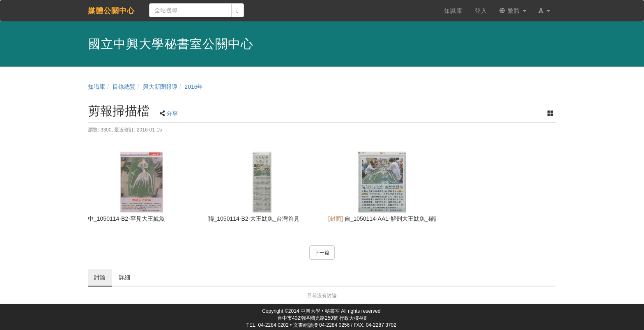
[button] (544, 11)
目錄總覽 (124, 87)
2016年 (194, 87)
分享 (172, 113)
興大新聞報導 (160, 87)
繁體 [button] (513, 11)
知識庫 (97, 87)
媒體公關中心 (111, 11)
